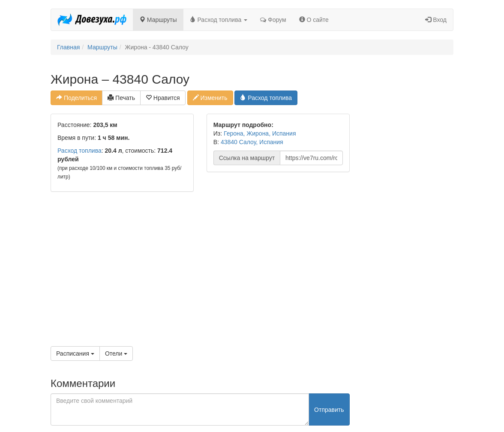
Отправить (329, 410)
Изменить (210, 98)
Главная (68, 47)
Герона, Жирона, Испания (260, 133)
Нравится (163, 98)
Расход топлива (219, 20)
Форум (273, 20)
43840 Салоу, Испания (252, 142)
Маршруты (158, 20)
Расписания (75, 353)
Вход (436, 20)
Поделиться (76, 98)
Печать (121, 98)
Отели (116, 353)
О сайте (314, 20)
